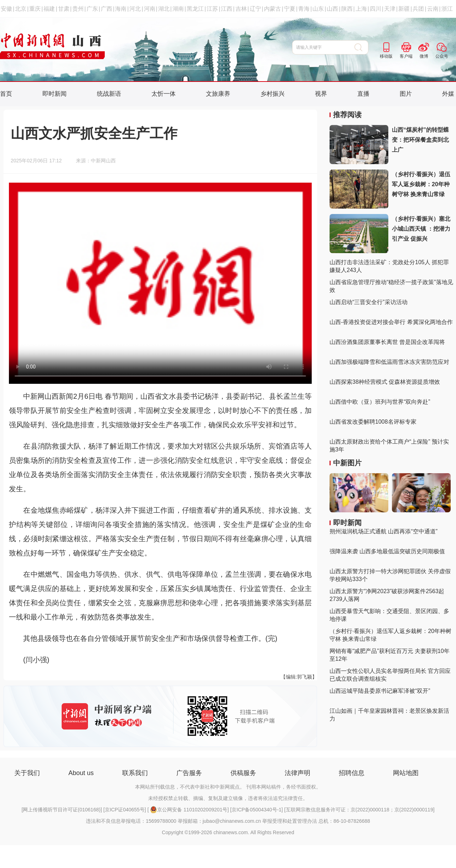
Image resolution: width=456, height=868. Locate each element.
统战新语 (109, 94)
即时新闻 (55, 94)
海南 (121, 9)
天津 (390, 9)
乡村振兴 (273, 94)
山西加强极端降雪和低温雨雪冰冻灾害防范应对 (389, 362)
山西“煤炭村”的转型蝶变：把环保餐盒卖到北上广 (420, 140)
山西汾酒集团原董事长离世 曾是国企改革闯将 (387, 342)
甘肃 (64, 9)
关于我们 (27, 773)
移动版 (386, 56)
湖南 (178, 9)
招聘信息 (352, 773)
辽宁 (255, 9)
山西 (332, 9)
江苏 (212, 9)
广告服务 (189, 773)
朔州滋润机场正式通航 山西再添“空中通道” (384, 531)
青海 (304, 9)
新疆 (404, 9)
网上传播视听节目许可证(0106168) (62, 810)
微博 (424, 56)
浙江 (447, 9)
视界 (321, 94)
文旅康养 (218, 94)
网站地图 (406, 773)
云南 (433, 9)
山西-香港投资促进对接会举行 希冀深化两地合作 (391, 322)
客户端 (406, 56)
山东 (318, 9)
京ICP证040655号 (125, 810)
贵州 (78, 9)
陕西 (347, 9)
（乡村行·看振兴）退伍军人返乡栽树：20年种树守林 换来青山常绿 (421, 184)
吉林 (241, 9)
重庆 (35, 9)
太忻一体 (164, 94)
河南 (150, 9)
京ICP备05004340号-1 (256, 810)
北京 (21, 9)
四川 (375, 9)
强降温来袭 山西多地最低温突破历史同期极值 (387, 551)
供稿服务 (243, 773)
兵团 (418, 9)
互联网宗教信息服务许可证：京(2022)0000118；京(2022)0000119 (359, 810)
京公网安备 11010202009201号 (189, 810)
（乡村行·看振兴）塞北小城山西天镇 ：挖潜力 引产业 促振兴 (421, 229)
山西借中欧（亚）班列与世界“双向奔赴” (380, 402)
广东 (92, 9)
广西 (107, 9)
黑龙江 (195, 9)
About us (81, 773)
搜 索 (361, 47)
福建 (49, 9)
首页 (6, 94)
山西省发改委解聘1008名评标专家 (373, 422)
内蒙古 (273, 9)
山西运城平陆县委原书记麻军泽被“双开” (380, 691)
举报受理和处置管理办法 (290, 821)
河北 (135, 9)
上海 (361, 9)
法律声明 (297, 773)
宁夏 (290, 9)
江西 (227, 9)
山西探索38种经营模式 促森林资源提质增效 (385, 382)
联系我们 (135, 773)
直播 (363, 94)
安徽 (6, 9)
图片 (406, 94)
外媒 (448, 94)
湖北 (164, 9)
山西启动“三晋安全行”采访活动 (369, 302)
